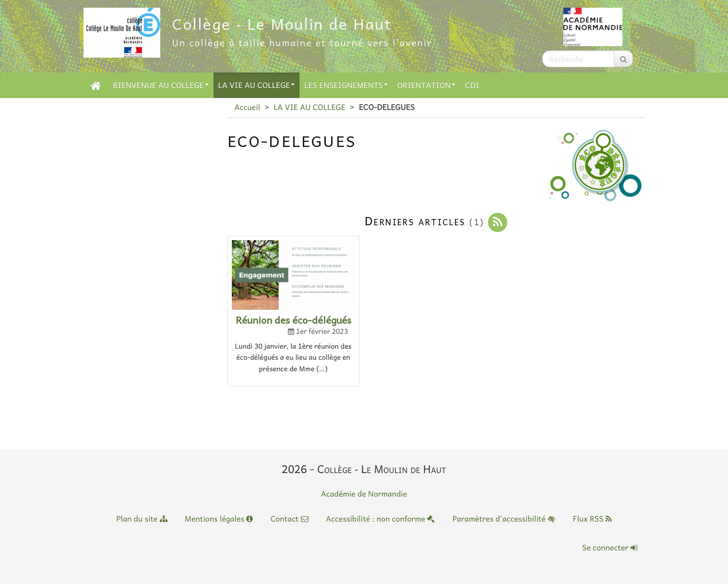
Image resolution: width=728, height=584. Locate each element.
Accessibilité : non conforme (380, 519)
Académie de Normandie (364, 494)
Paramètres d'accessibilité (504, 519)
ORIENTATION (426, 85)
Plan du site (142, 519)
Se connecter (609, 547)
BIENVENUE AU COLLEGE (161, 85)
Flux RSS (592, 519)
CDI (472, 85)
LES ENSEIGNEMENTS (346, 85)
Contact (290, 519)
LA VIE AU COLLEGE (257, 85)
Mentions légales (219, 519)
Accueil (247, 107)
